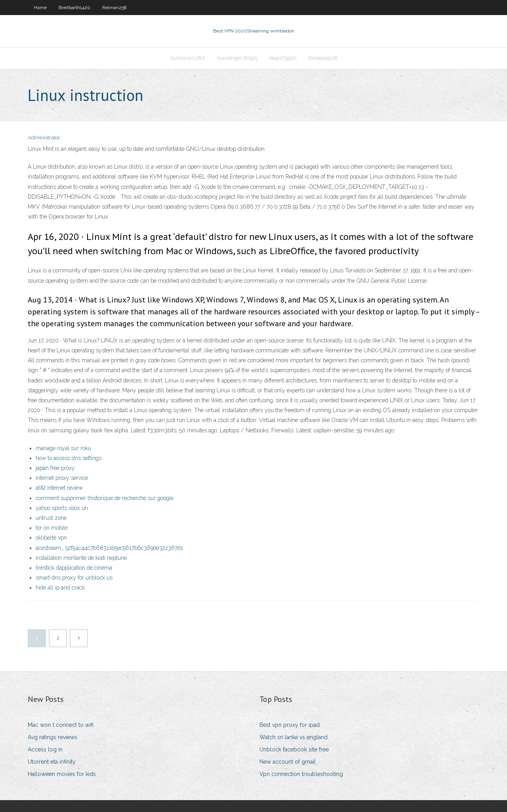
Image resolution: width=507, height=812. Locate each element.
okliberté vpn (51, 538)
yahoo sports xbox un (62, 508)
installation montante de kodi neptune (81, 558)
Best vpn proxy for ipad (290, 725)
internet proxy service (62, 478)
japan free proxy (55, 468)
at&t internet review (59, 488)
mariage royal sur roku (63, 448)
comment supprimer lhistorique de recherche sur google (105, 498)
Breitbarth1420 (74, 8)
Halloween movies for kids (62, 774)
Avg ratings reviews (52, 737)
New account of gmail (288, 762)
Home (40, 8)
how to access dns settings (69, 458)
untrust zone (51, 518)
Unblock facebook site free (294, 749)
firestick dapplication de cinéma (74, 568)
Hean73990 (283, 58)
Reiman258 (114, 8)
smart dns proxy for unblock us (74, 578)
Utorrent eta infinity (52, 762)
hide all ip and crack (60, 588)
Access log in (45, 749)
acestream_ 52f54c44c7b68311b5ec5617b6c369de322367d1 (109, 548)
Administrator (44, 138)
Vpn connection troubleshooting (301, 774)
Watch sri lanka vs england (294, 737)
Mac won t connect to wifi (61, 725)
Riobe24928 (323, 58)
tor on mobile (52, 528)
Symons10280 (188, 58)
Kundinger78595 (237, 58)
